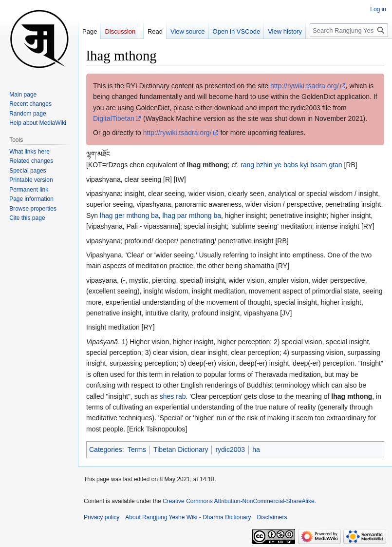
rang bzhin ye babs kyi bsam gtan (291, 165)
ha (256, 449)
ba (155, 215)
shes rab (173, 396)
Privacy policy (102, 517)
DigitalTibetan (114, 118)
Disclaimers (272, 517)
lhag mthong (207, 165)
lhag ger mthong (124, 215)
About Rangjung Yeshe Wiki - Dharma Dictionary (188, 517)
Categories (106, 449)
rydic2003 (230, 449)
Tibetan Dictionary (181, 449)
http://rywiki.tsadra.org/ (305, 86)
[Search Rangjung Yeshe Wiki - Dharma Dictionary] (349, 30)
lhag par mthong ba (192, 215)
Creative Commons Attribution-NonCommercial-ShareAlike (238, 501)
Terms (137, 449)
